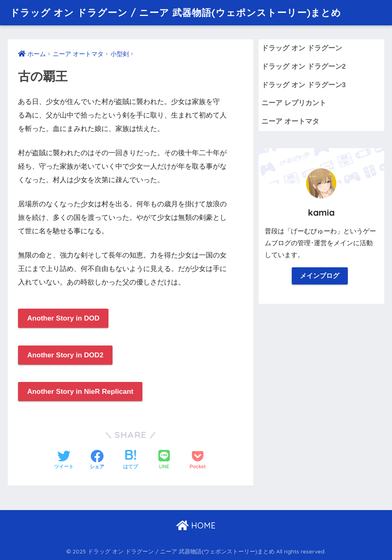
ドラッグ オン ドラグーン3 (304, 85)
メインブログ (320, 276)
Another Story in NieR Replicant (80, 392)
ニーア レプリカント (294, 103)
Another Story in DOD (63, 318)
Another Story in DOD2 (65, 355)
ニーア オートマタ (290, 121)
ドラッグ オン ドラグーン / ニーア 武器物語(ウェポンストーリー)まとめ (176, 12)
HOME (196, 525)
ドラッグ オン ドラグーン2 (304, 67)
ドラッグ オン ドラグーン (302, 48)
